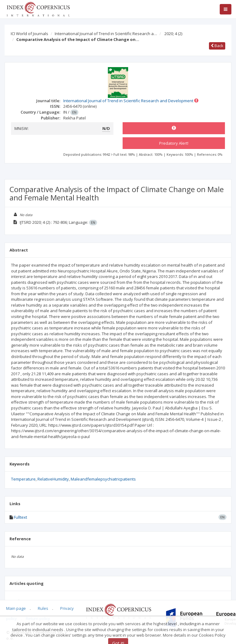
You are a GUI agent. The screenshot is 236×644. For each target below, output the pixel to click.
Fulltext (20, 517)
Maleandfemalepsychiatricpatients (103, 479)
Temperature (23, 479)
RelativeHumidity (53, 479)
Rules (43, 608)
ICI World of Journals (29, 34)
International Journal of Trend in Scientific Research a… (106, 34)
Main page (16, 608)
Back (217, 46)
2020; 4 (173, 34)
